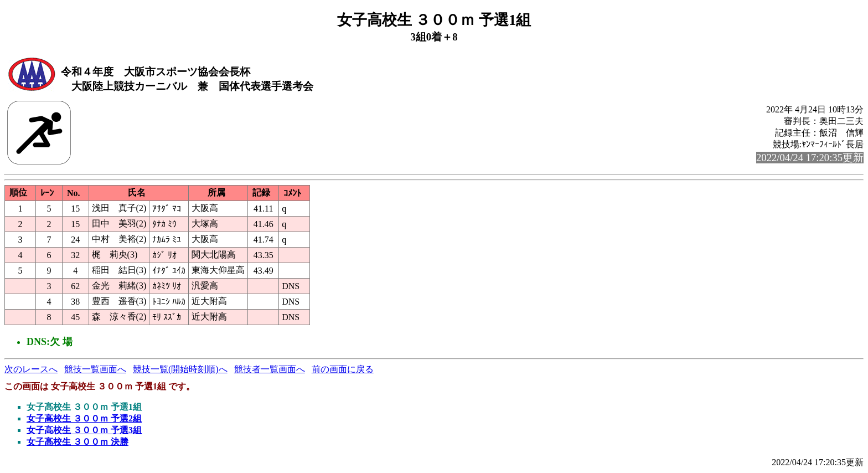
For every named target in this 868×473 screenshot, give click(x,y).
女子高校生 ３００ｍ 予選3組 (84, 430)
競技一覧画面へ (95, 369)
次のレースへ (31, 369)
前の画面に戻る (343, 369)
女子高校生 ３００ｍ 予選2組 (84, 418)
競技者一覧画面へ (270, 369)
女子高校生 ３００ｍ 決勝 (77, 442)
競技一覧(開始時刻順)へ (180, 369)
